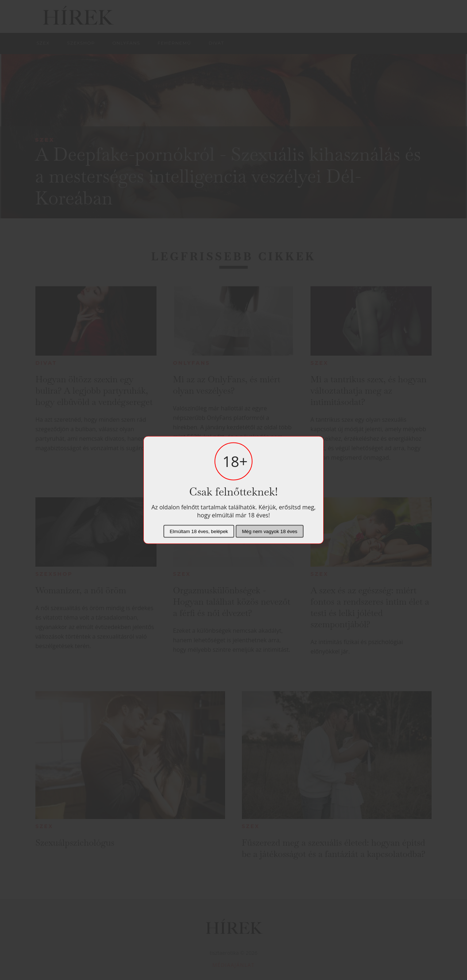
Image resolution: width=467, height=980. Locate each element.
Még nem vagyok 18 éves (270, 531)
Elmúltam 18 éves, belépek (199, 531)
